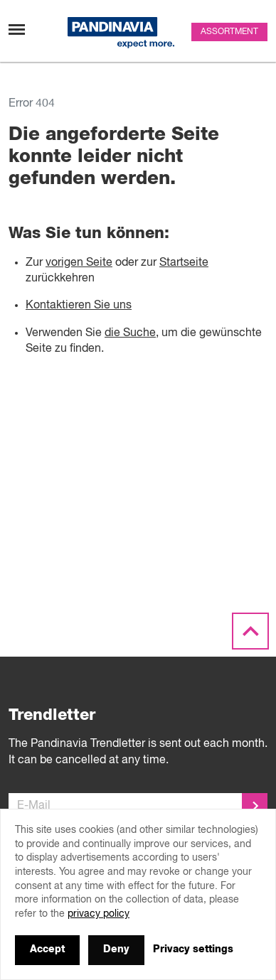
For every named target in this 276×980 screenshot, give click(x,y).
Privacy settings (193, 949)
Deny (116, 949)
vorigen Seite (79, 263)
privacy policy (99, 914)
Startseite (184, 263)
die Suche (130, 333)
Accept (47, 949)
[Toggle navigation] (17, 29)
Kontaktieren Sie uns (79, 306)
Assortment (229, 32)
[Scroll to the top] (250, 632)
